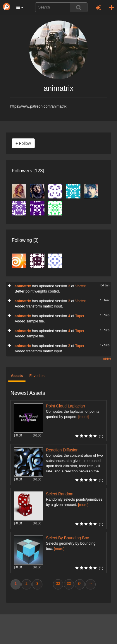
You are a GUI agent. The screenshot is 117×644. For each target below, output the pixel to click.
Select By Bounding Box (67, 538)
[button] (20, 7)
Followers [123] (28, 171)
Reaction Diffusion (62, 450)
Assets (17, 376)
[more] (84, 417)
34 (80, 584)
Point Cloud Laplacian (65, 406)
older (107, 359)
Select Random (60, 494)
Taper (80, 316)
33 (69, 584)
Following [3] (25, 240)
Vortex (80, 286)
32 (58, 584)
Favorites (37, 376)
